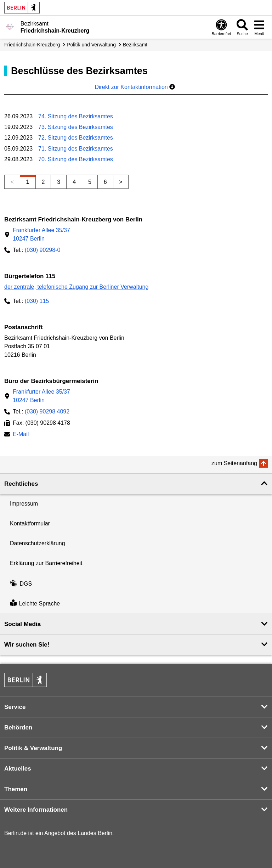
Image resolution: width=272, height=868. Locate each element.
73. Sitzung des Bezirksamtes (76, 127)
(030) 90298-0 (43, 250)
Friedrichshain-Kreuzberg (32, 45)
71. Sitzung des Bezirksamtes (76, 149)
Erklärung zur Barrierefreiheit (46, 563)
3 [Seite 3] (59, 182)
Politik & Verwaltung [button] (33, 748)
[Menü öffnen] (259, 27)
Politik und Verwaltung (91, 45)
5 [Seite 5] (90, 182)
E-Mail (21, 435)
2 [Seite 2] (43, 182)
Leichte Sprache (35, 604)
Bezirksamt (135, 45)
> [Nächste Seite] (121, 182)
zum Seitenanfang (234, 463)
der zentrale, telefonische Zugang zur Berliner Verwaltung (76, 287)
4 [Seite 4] (74, 182)
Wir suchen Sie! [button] (27, 645)
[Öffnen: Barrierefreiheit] (221, 27)
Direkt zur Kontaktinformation (135, 87)
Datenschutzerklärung (38, 543)
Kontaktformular (30, 523)
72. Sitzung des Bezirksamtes (76, 138)
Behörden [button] (18, 728)
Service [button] (15, 707)
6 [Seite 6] (105, 182)
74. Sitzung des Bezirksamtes (76, 116)
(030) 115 (37, 301)
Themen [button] (16, 789)
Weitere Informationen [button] (36, 810)
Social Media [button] (22, 624)
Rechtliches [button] (21, 484)
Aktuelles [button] (18, 769)
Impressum (24, 504)
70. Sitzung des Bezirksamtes (76, 159)
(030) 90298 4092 (47, 412)
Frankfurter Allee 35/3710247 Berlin (41, 234)
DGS (21, 584)
